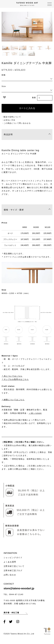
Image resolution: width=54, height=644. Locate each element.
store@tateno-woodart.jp (19, 588)
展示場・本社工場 (12, 613)
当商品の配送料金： (26, 413)
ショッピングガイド (13, 558)
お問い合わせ (10, 575)
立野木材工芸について (14, 566)
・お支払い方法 (8, 120)
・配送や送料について (11, 117)
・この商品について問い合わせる (16, 123)
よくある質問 (10, 562)
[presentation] (4, 25)
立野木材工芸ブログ (13, 571)
